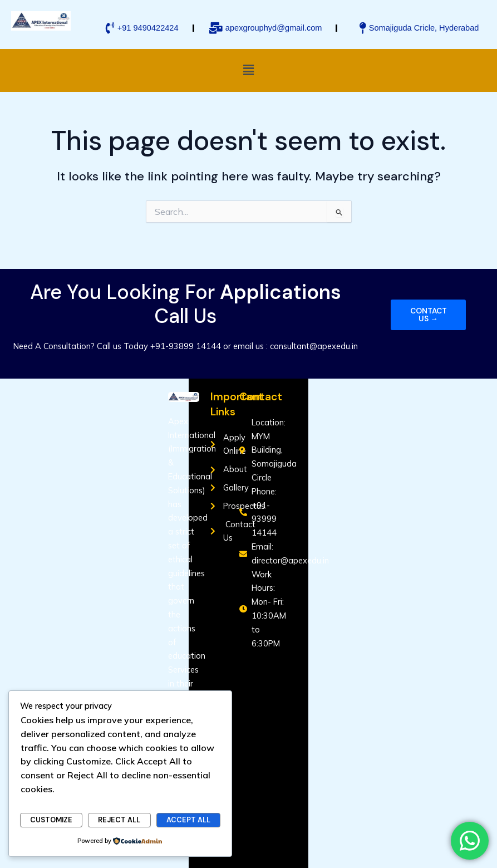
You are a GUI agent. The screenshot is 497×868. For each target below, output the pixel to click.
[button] (248, 70)
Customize (51, 820)
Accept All (188, 820)
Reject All (119, 820)
